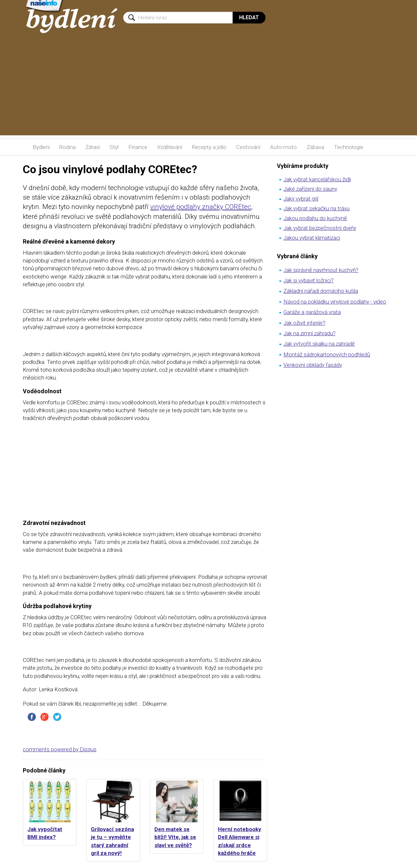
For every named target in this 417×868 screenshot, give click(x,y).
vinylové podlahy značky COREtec (201, 207)
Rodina (67, 147)
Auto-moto (283, 147)
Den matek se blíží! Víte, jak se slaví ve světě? (175, 837)
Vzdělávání (170, 147)
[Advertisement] (208, 90)
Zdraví (93, 147)
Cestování (248, 147)
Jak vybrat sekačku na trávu (316, 208)
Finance (138, 147)
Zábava (315, 147)
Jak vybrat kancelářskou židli (317, 179)
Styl (114, 147)
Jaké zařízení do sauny (310, 189)
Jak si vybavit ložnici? (309, 280)
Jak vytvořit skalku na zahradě (319, 344)
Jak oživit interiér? (304, 323)
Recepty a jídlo (209, 147)
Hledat (249, 17)
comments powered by (60, 749)
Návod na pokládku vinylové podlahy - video (335, 302)
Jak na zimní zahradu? (309, 333)
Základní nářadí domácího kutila (321, 291)
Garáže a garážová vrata (312, 312)
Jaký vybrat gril (301, 199)
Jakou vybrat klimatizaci (312, 238)
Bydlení (41, 147)
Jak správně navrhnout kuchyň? (321, 270)
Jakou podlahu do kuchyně (315, 218)
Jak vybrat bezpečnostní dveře (320, 228)
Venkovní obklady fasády (313, 365)
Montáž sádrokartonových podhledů (327, 354)
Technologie (349, 147)
